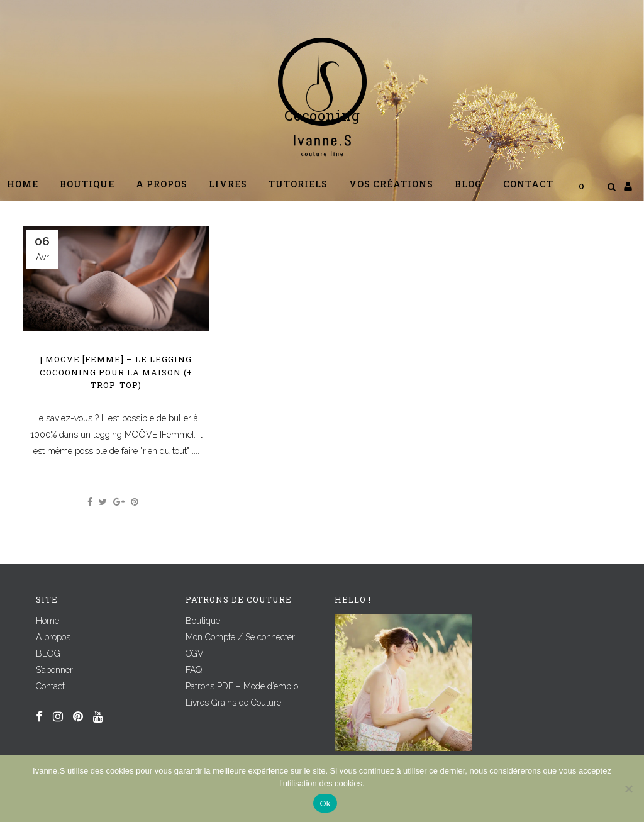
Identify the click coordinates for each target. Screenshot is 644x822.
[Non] (628, 789)
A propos (53, 637)
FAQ (194, 670)
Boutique (203, 621)
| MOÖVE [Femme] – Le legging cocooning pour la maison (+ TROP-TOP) (116, 372)
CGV (195, 653)
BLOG (48, 653)
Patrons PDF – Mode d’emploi (243, 686)
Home (47, 621)
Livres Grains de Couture (233, 703)
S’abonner (54, 670)
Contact (50, 686)
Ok (325, 803)
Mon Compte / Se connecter (240, 637)
